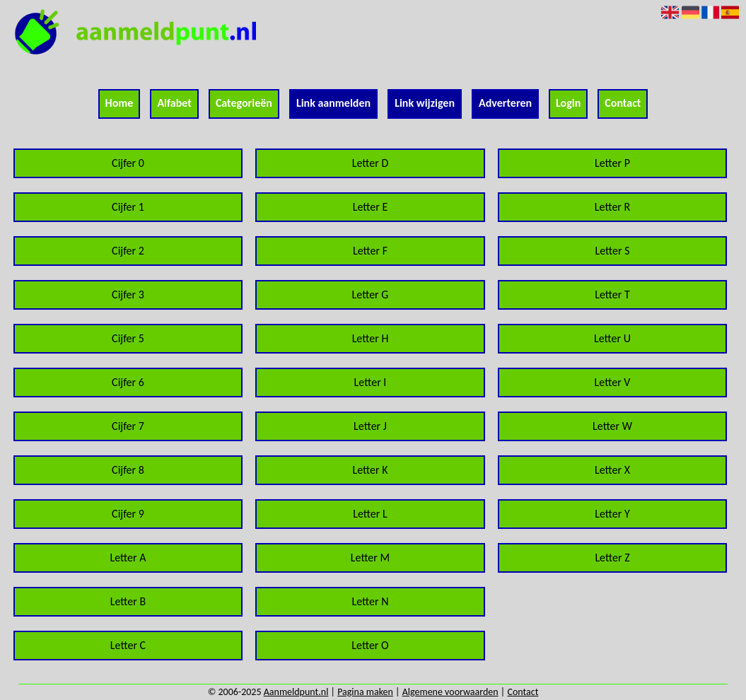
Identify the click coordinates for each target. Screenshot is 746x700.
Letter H (371, 338)
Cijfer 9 (128, 514)
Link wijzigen (425, 103)
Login (568, 103)
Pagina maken (365, 692)
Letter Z (612, 558)
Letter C (128, 645)
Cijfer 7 (128, 426)
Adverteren (505, 103)
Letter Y (612, 514)
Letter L (370, 514)
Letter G (371, 294)
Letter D (371, 163)
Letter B (128, 601)
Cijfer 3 (128, 294)
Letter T (612, 294)
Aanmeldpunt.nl (296, 692)
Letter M (370, 558)
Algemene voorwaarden (450, 692)
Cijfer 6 (128, 382)
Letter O (370, 645)
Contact (623, 103)
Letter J (370, 426)
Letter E (371, 207)
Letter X (612, 470)
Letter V (613, 382)
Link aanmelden (333, 103)
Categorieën (244, 103)
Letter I (371, 382)
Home (120, 103)
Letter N (370, 601)
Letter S (612, 251)
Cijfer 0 (128, 163)
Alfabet (174, 103)
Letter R (612, 207)
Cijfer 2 (128, 251)
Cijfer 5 (128, 338)
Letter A (128, 558)
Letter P (612, 163)
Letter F (370, 251)
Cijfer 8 (128, 470)
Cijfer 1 (128, 207)
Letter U (612, 338)
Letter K (370, 470)
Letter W (612, 426)
